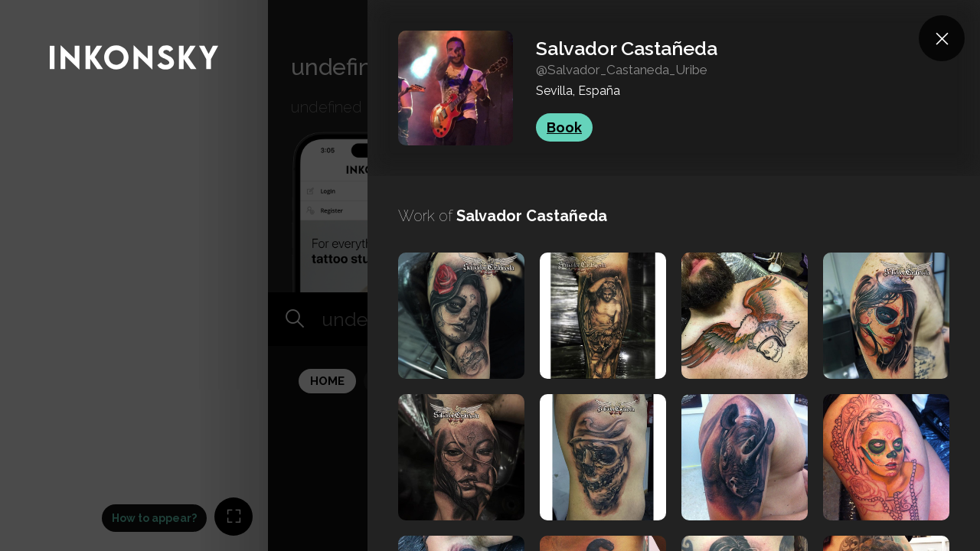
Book (564, 127)
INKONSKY (32, 7)
